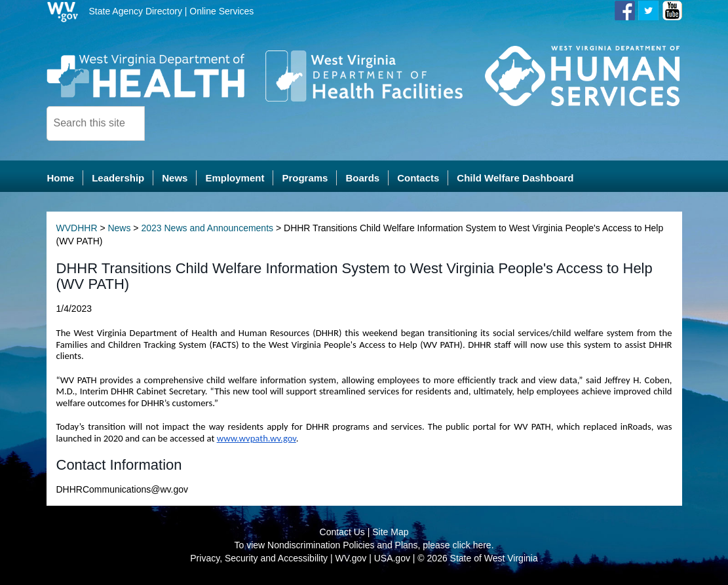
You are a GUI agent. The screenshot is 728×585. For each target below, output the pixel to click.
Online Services (221, 11)
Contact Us (342, 533)
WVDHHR (77, 229)
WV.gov (351, 559)
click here (472, 546)
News (119, 229)
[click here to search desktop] (167, 123)
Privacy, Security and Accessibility (259, 559)
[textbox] (96, 123)
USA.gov (392, 559)
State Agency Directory (136, 11)
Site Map (390, 533)
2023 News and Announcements (207, 229)
